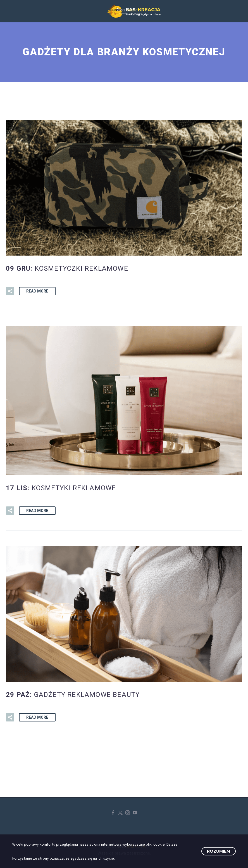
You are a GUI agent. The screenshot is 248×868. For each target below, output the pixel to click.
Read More (37, 291)
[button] (10, 291)
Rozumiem (219, 851)
